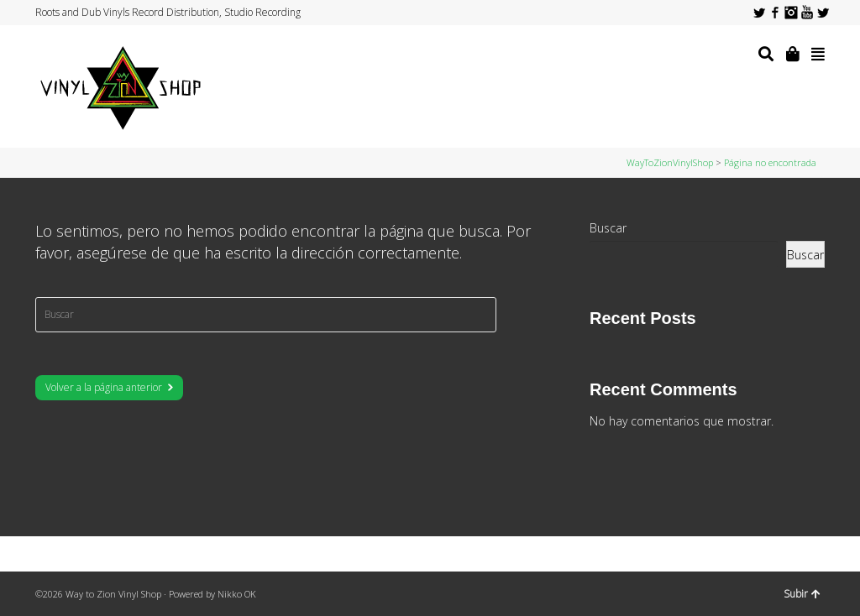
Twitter (759, 13)
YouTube (807, 13)
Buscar (608, 228)
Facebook (775, 13)
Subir (802, 594)
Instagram (791, 13)
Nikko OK (237, 594)
